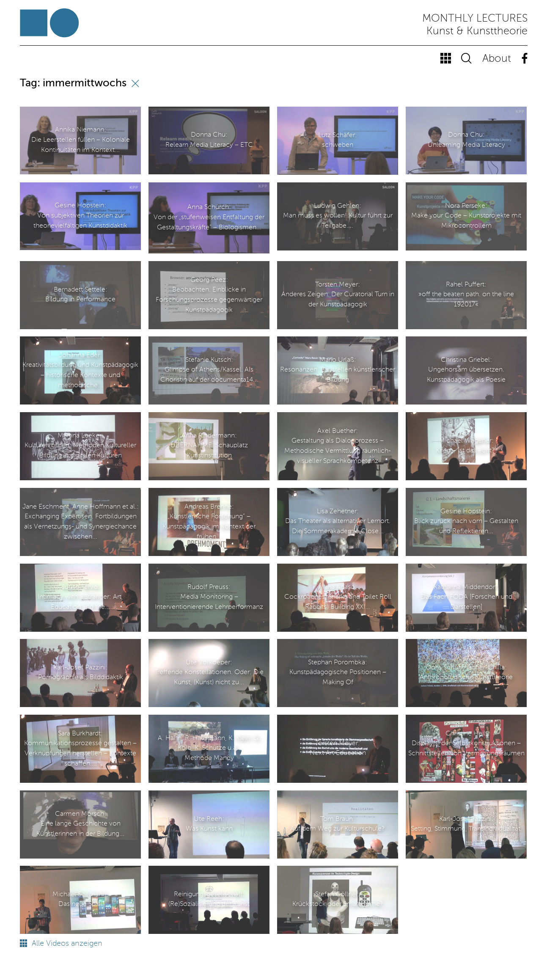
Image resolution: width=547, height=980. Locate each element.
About (497, 59)
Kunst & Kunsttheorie (477, 32)
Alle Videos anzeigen (61, 944)
